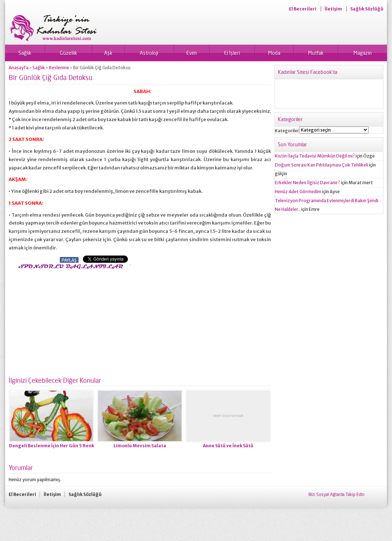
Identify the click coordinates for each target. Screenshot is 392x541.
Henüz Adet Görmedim (298, 192)
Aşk (108, 53)
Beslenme (59, 68)
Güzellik (68, 53)
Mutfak (316, 53)
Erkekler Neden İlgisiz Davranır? (308, 183)
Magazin (363, 53)
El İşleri (232, 53)
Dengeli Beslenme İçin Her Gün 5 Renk (52, 446)
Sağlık (25, 53)
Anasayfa (19, 68)
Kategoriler (287, 131)
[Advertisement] (69, 321)
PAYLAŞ (69, 260)
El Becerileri (303, 9)
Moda (274, 53)
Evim (191, 53)
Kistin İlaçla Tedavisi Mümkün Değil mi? (315, 156)
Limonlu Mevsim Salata (140, 446)
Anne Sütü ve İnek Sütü (228, 446)
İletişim (333, 9)
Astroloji (149, 53)
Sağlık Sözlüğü (367, 9)
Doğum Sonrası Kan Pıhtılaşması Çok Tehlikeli (322, 165)
